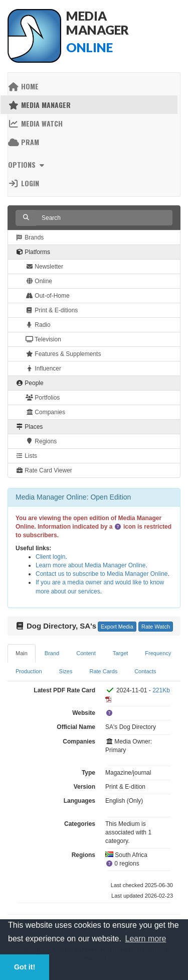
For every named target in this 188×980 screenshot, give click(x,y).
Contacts (145, 671)
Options (27, 164)
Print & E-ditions (52, 310)
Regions (41, 441)
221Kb (161, 690)
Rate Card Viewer (44, 470)
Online (39, 281)
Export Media (117, 627)
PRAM (24, 142)
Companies (45, 412)
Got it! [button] (25, 967)
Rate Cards (104, 671)
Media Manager (39, 105)
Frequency (158, 653)
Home (23, 86)
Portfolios (43, 398)
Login (24, 183)
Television (43, 339)
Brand (52, 653)
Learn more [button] (146, 939)
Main (22, 653)
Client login (50, 557)
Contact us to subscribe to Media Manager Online (102, 574)
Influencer (43, 369)
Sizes (66, 671)
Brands (30, 237)
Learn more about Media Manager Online (90, 565)
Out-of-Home (48, 296)
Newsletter (44, 267)
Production (29, 671)
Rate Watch (156, 627)
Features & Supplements (63, 354)
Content (86, 653)
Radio (38, 325)
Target (121, 653)
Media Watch (35, 123)
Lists (26, 456)
